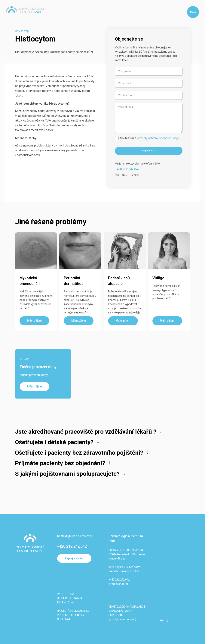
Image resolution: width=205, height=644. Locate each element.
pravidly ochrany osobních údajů (158, 138)
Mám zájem (35, 387)
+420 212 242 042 (72, 546)
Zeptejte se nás (74, 558)
